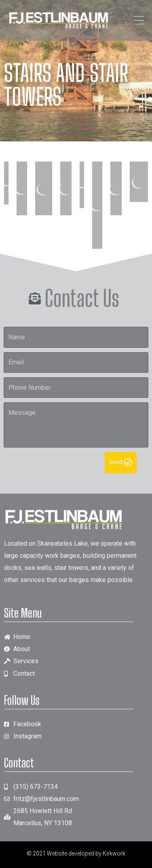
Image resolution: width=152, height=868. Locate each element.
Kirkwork (114, 853)
